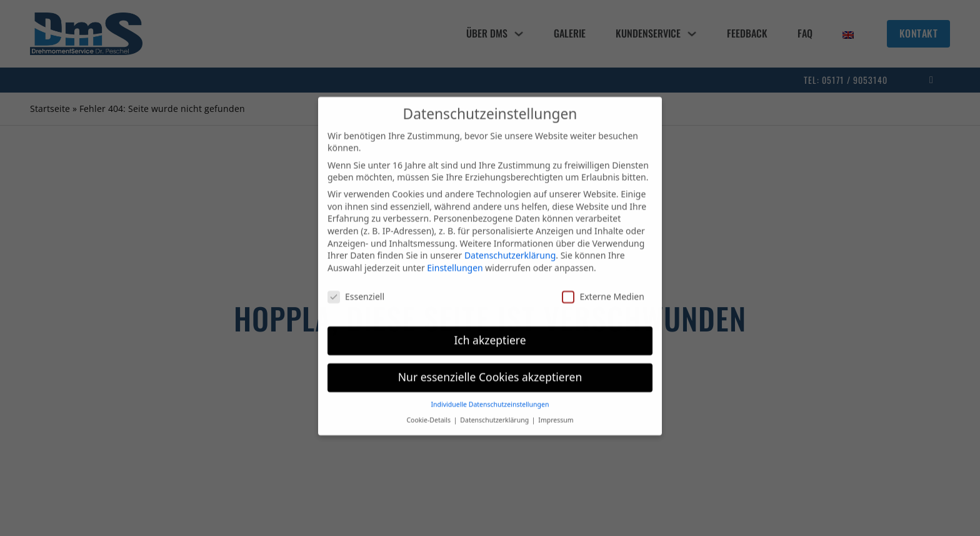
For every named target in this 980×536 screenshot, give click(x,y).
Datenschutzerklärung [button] (495, 412)
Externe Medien (603, 289)
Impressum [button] (556, 412)
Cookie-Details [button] (429, 412)
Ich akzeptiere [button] (490, 333)
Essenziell (356, 289)
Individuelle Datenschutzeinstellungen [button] (490, 397)
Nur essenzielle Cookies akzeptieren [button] (490, 370)
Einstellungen (455, 260)
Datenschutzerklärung (510, 248)
